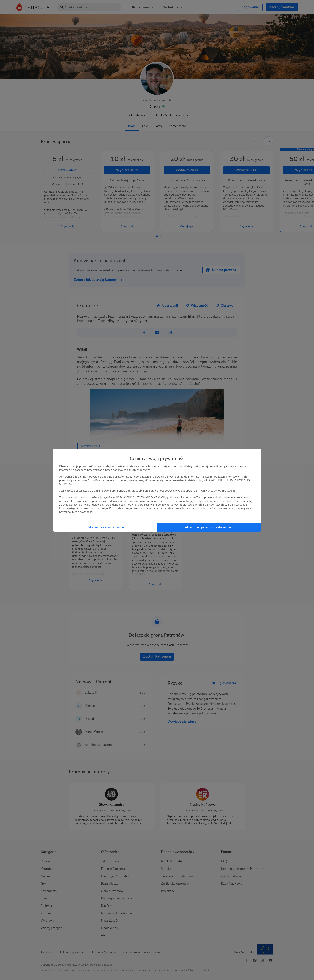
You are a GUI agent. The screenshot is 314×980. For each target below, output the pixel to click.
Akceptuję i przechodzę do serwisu (209, 527)
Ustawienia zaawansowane (105, 527)
